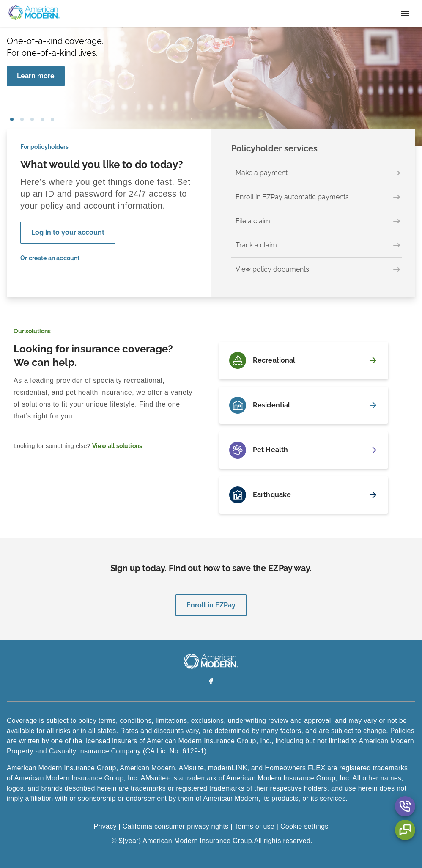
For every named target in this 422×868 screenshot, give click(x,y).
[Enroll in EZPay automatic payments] (316, 197)
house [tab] (42, 119)
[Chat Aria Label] (405, 830)
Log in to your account (68, 232)
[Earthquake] (304, 495)
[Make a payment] (316, 173)
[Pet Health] (304, 450)
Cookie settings (304, 826)
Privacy (105, 826)
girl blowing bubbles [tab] (12, 119)
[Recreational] (304, 360)
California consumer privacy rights (176, 826)
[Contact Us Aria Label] (405, 806)
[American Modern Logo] (211, 667)
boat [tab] (32, 119)
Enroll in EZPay (211, 605)
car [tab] (52, 119)
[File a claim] (316, 221)
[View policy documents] (316, 269)
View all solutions (117, 446)
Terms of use (254, 826)
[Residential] (304, 405)
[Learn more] (36, 76)
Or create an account (50, 258)
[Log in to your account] (68, 233)
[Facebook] (211, 682)
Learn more (36, 76)
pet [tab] (22, 119)
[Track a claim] (316, 246)
